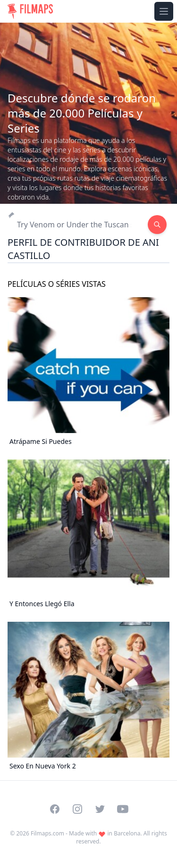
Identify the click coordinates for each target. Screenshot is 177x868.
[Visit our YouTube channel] (123, 809)
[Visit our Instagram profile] (77, 809)
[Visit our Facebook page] (55, 809)
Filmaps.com (47, 833)
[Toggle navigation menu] (164, 11)
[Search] (78, 225)
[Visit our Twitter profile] (100, 809)
